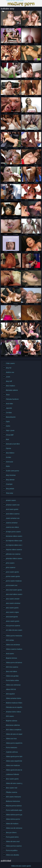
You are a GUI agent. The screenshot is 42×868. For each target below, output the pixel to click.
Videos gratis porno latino (13, 756)
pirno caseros (11, 567)
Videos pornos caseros (13, 846)
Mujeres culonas (11, 721)
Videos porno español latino (13, 743)
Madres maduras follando (13, 703)
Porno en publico (12, 850)
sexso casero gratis (13, 621)
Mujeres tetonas (11, 658)
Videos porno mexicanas (13, 636)
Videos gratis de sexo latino (13, 770)
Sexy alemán (10, 480)
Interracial (9, 462)
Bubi (7, 439)
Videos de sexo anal (13, 841)
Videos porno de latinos (13, 663)
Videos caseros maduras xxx (13, 649)
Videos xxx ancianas (13, 645)
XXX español (10, 694)
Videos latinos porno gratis (13, 815)
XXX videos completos (13, 730)
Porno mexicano (11, 748)
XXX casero (10, 716)
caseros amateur (12, 523)
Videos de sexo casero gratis (15, 1)
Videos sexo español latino (13, 761)
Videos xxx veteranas (13, 685)
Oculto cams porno (12, 471)
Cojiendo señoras (12, 752)
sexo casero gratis (12, 608)
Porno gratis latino (12, 837)
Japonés (9, 408)
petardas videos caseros (13, 559)
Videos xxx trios (11, 739)
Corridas (9, 413)
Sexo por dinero (11, 833)
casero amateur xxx (13, 518)
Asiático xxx (10, 372)
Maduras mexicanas (13, 801)
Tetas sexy (9, 493)
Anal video (9, 404)
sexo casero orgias (12, 612)
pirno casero (10, 563)
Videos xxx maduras (13, 765)
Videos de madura (12, 824)
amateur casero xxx (13, 505)
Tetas (8, 395)
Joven (8, 377)
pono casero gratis (12, 572)
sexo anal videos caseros (13, 594)
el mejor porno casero (13, 532)
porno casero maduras (13, 581)
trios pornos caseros (13, 626)
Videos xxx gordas (12, 676)
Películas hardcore (12, 399)
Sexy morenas (11, 475)
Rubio (8, 466)
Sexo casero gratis (12, 779)
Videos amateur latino (13, 698)
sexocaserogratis (12, 617)
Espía (8, 422)
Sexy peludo (10, 489)
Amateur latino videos (13, 712)
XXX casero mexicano (13, 797)
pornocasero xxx (12, 585)
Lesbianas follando (12, 774)
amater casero (11, 500)
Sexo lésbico (10, 453)
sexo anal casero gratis (13, 590)
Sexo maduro (10, 386)
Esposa (8, 448)
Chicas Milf (10, 435)
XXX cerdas (10, 640)
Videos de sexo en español (13, 734)
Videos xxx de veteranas (13, 828)
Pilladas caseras (11, 792)
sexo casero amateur (13, 603)
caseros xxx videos (12, 527)
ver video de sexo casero (13, 630)
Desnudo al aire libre (13, 444)
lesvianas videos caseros (13, 536)
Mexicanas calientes (13, 725)
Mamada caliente (12, 390)
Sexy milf (9, 381)
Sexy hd (9, 368)
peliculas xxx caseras (13, 554)
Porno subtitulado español (13, 810)
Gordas (8, 457)
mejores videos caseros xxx (13, 550)
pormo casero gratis (13, 576)
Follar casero (10, 363)
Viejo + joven (10, 430)
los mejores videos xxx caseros (13, 545)
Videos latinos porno (13, 819)
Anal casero (10, 654)
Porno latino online (12, 680)
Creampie (9, 484)
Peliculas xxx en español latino (13, 707)
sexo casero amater (13, 599)
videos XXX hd (11, 689)
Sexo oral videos (11, 671)
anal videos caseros (13, 514)
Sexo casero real (11, 788)
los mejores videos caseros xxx (13, 541)
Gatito (8, 426)
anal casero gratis (12, 509)
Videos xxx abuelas (12, 855)
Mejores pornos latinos (13, 806)
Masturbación (11, 417)
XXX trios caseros (12, 667)
